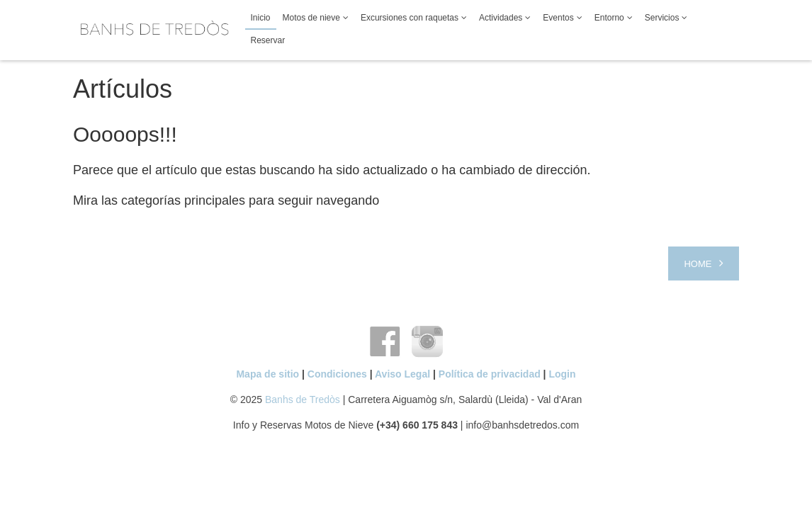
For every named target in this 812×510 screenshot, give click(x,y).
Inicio (261, 18)
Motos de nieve (311, 18)
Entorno (609, 18)
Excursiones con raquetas (410, 18)
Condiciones (337, 374)
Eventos (558, 18)
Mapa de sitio (267, 374)
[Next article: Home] (704, 263)
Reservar (268, 40)
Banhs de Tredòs (303, 399)
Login (562, 374)
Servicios (662, 18)
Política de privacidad (490, 374)
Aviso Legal (402, 374)
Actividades (501, 18)
